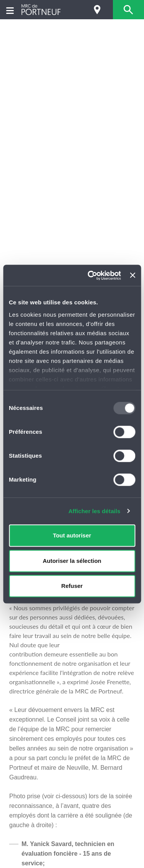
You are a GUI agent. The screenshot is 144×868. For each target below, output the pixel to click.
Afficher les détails (94, 511)
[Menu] (10, 10)
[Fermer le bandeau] (132, 275)
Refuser (72, 586)
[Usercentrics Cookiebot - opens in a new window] (90, 275)
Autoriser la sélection (72, 561)
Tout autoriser (72, 535)
